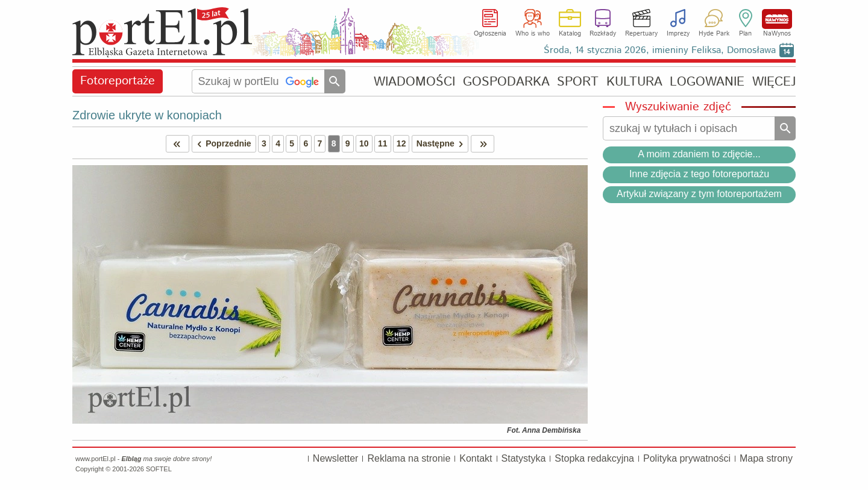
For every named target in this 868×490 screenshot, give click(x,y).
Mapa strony (766, 458)
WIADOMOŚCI (414, 82)
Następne (442, 144)
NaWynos (777, 19)
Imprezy (678, 34)
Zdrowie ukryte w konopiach (147, 115)
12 (401, 143)
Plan (745, 34)
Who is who (533, 34)
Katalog (570, 34)
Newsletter (336, 458)
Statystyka (524, 458)
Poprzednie (222, 144)
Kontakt (476, 458)
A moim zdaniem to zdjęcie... (699, 154)
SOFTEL (159, 469)
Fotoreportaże (118, 81)
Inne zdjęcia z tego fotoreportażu (699, 174)
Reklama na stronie (409, 458)
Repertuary (641, 34)
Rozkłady (603, 34)
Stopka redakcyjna (594, 458)
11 (383, 143)
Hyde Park (714, 34)
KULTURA (634, 82)
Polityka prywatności (687, 458)
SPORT (578, 82)
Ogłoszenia (490, 34)
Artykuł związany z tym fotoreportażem (699, 194)
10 (364, 143)
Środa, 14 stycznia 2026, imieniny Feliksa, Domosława (660, 50)
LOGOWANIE (707, 82)
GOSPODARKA (506, 82)
